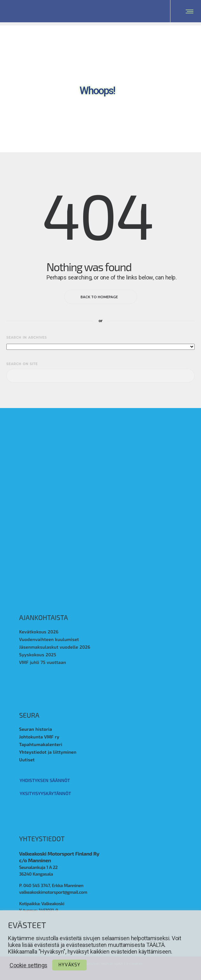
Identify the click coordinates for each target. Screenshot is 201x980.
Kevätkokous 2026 (39, 632)
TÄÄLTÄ (155, 945)
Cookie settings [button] (29, 965)
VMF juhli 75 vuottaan (43, 663)
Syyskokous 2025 (38, 655)
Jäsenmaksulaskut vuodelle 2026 (55, 647)
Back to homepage (101, 297)
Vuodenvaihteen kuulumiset (49, 640)
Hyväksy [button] (70, 965)
